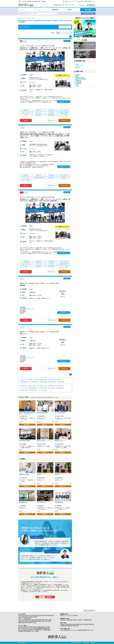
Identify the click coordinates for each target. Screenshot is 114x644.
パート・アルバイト (80, 66)
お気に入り (52, 121)
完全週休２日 (31, 386)
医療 (82, 630)
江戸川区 (34, 623)
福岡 (34, 617)
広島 (27, 617)
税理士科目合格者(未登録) (40, 380)
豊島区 (34, 621)
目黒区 (43, 620)
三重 (53, 615)
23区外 (30, 618)
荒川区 (50, 621)
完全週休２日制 (32, 627)
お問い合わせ (86, 643)
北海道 (38, 615)
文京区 (27, 621)
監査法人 (81, 620)
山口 (29, 617)
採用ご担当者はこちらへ (91, 1)
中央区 (32, 620)
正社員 (77, 64)
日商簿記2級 (51, 382)
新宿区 (20, 621)
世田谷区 (39, 620)
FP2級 (77, 86)
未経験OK (21, 627)
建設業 (85, 630)
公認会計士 (22, 380)
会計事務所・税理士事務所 (66, 620)
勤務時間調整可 (32, 388)
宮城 (41, 615)
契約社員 (78, 67)
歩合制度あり (23, 390)
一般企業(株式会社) (87, 620)
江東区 (30, 623)
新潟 (45, 615)
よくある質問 (80, 1)
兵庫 (22, 617)
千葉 (30, 615)
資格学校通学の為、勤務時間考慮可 (42, 630)
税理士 (29, 380)
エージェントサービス (52, 552)
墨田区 (27, 623)
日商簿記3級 (59, 382)
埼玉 (33, 615)
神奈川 (27, 615)
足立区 (46, 621)
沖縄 (36, 617)
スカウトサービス (37, 537)
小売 (77, 630)
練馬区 (40, 621)
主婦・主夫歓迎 (48, 386)
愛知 (50, 615)
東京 (24, 615)
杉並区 (30, 621)
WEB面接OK (32, 390)
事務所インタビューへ (62, 76)
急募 (52, 388)
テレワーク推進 (41, 390)
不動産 (80, 630)
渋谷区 (35, 620)
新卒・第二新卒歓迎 (23, 630)
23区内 (26, 618)
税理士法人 (76, 620)
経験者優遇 (22, 386)
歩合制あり (28, 631)
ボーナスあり (23, 388)
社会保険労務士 (23, 382)
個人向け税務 (63, 630)
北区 (43, 621)
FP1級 (77, 85)
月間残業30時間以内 (43, 388)
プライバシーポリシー (76, 643)
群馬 (35, 615)
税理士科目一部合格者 (53, 380)
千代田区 (26, 620)
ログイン (83, 5)
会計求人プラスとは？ (69, 1)
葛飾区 (20, 623)
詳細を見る (64, 120)
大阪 (19, 617)
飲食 (68, 630)
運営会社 (93, 643)
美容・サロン (90, 630)
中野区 (23, 621)
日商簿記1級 (43, 382)
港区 (29, 620)
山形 (43, 615)
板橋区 (37, 621)
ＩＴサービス (72, 630)
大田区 (50, 620)
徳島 (31, 617)
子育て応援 (39, 386)
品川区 (47, 620)
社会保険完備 (59, 388)
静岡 (48, 615)
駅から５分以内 (58, 386)
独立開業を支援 (22, 631)
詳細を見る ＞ (27, 425)
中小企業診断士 (33, 382)
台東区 (23, 623)
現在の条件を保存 (88, 13)
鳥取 (24, 617)
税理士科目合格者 (80, 78)
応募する (26, 120)
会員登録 (45, 597)
